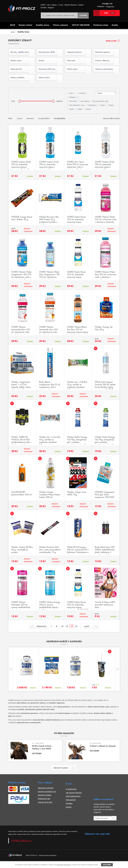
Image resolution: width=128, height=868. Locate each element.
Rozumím (107, 865)
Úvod (13, 32)
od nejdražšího (60, 124)
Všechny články (62, 775)
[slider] (20, 107)
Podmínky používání (63, 865)
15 (76, 632)
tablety (80, 115)
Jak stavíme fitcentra (74, 800)
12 (62, 632)
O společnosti (71, 796)
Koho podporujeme (73, 803)
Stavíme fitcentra (70, 5)
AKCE (12, 25)
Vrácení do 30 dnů (45, 809)
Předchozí (41, 633)
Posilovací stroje (101, 25)
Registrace (110, 7)
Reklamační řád (44, 805)
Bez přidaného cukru (77, 111)
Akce (73, 99)
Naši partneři (71, 807)
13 (67, 632)
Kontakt (43, 8)
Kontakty (69, 810)
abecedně (30, 124)
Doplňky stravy (42, 25)
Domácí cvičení (25, 25)
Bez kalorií (73, 107)
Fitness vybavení (60, 25)
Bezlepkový (92, 111)
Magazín (51, 8)
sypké (72, 115)
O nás (61, 5)
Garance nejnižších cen (47, 798)
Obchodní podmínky (46, 795)
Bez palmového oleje (101, 107)
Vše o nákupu (52, 5)
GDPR (43, 5)
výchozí (20, 124)
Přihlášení (101, 7)
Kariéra (81, 5)
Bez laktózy (85, 107)
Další (89, 633)
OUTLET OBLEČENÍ (81, 25)
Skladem (74, 103)
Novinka (83, 99)
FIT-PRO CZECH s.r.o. (21, 848)
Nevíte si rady (111, 41)
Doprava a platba (44, 802)
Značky (115, 25)
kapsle (111, 111)
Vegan (103, 111)
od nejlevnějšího (44, 124)
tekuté (89, 115)
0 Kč (110, 13)
